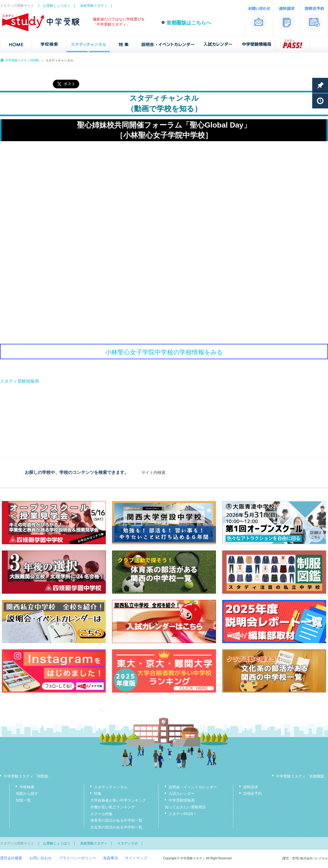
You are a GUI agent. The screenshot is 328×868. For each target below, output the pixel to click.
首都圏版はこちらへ (189, 23)
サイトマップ (136, 858)
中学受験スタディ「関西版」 (28, 776)
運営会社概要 (11, 858)
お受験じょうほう (57, 6)
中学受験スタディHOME (22, 60)
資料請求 (251, 787)
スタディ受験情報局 (19, 381)
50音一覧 (23, 800)
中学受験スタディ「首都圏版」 (302, 776)
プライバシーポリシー (77, 858)
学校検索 (27, 787)
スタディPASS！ (183, 814)
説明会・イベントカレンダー (193, 787)
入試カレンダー (182, 794)
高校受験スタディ (94, 6)
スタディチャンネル (111, 787)
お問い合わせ (41, 858)
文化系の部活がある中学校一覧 (116, 827)
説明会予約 (252, 794)
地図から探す (27, 794)
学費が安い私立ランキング (113, 807)
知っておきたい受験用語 (185, 807)
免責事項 (110, 858)
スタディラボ (127, 843)
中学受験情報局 (182, 800)
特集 (98, 794)
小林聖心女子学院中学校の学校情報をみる (164, 352)
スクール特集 (101, 814)
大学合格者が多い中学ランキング (118, 800)
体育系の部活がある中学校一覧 (116, 820)
